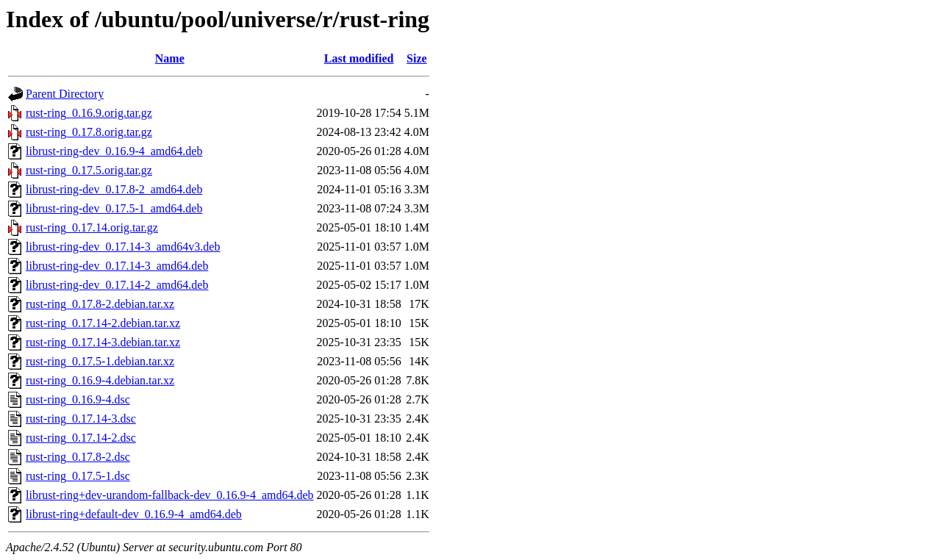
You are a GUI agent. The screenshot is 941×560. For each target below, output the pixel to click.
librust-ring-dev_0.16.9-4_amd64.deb (114, 151)
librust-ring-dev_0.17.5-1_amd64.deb (114, 208)
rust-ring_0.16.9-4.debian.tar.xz (100, 380)
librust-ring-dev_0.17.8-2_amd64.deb (114, 189)
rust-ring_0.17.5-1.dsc (78, 476)
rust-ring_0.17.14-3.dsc (81, 419)
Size (417, 58)
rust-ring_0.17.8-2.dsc (78, 457)
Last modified (359, 58)
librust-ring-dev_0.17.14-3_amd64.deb (117, 266)
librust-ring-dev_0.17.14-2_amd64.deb (117, 285)
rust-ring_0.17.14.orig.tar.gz (92, 227)
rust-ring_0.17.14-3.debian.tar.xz (103, 342)
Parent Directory (65, 94)
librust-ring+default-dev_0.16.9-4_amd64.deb (134, 514)
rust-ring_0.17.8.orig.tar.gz (89, 132)
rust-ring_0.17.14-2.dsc (81, 438)
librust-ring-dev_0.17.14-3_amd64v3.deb (123, 247)
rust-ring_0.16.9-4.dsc (78, 399)
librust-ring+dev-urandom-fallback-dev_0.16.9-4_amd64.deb (170, 495)
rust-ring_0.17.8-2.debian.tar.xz (100, 304)
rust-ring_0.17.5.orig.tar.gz (89, 170)
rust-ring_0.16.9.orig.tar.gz (89, 113)
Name (170, 58)
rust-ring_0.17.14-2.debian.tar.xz (103, 323)
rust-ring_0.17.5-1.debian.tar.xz (100, 361)
